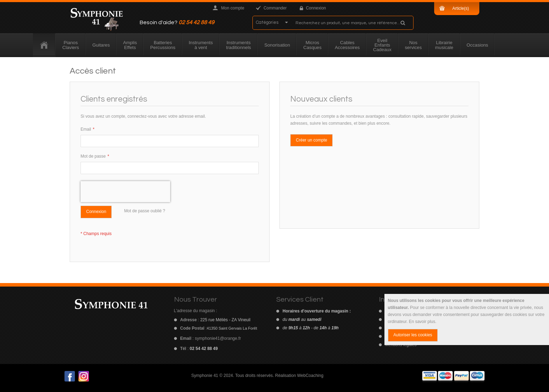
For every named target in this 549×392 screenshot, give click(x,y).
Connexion (316, 8)
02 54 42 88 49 (196, 22)
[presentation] (125, 192)
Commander (275, 8)
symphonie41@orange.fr (218, 338)
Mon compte (233, 8)
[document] (467, 319)
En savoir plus (422, 322)
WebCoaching (310, 376)
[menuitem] (44, 45)
